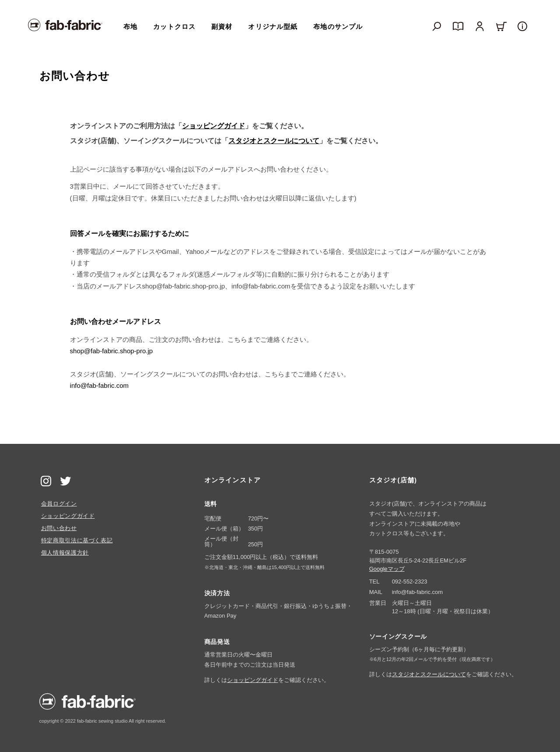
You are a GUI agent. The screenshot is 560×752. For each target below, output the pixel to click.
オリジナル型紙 (273, 26)
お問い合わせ (59, 528)
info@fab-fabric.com (99, 385)
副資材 (222, 26)
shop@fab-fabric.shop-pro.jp (112, 351)
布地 (130, 26)
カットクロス (174, 26)
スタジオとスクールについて (274, 141)
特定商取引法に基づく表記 (77, 540)
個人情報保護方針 (65, 553)
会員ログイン (59, 504)
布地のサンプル (338, 26)
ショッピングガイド (213, 126)
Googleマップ (387, 569)
